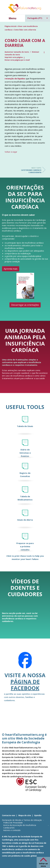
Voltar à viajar (11, 152)
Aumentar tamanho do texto (17, 52)
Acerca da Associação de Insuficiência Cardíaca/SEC (20, 826)
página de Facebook (25, 685)
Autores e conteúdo (12, 830)
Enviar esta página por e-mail (17, 60)
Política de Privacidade (13, 823)
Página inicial (10, 26)
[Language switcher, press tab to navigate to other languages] (38, 18)
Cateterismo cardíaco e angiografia (31, 170)
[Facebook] (25, 662)
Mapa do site (25, 815)
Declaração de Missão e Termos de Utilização (22, 820)
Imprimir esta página (14, 57)
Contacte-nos (9, 815)
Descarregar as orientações (25, 305)
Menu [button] (13, 18)
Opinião (38, 815)
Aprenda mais (11, 269)
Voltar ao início (43, 865)
